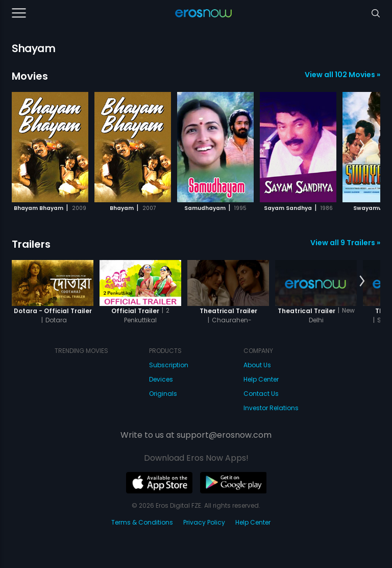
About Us (257, 365)
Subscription (169, 365)
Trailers (31, 244)
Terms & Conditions (142, 522)
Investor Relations (271, 408)
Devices (161, 379)
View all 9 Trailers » (345, 243)
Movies (30, 76)
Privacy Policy (204, 522)
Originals (163, 394)
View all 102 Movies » (342, 75)
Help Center (261, 379)
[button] (362, 146)
